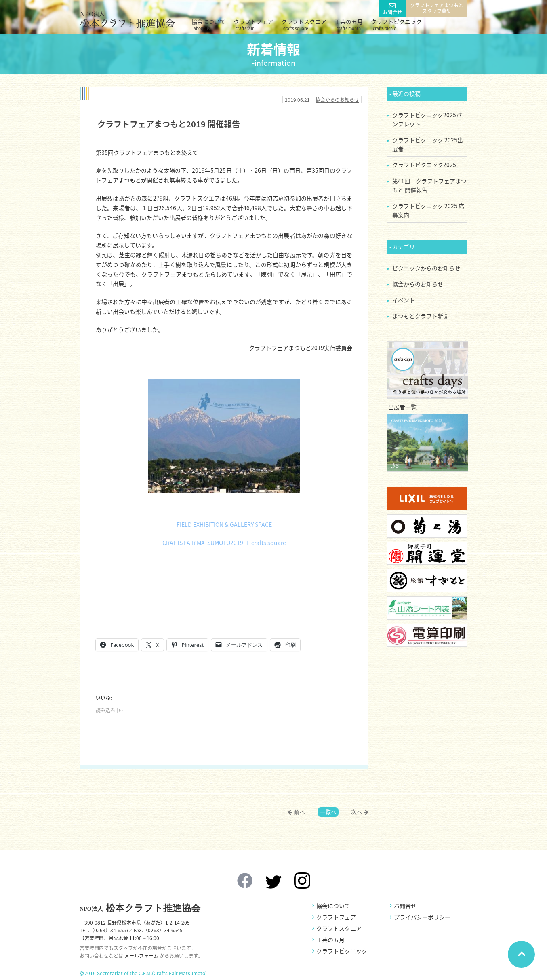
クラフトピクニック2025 (424, 165)
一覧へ (328, 812)
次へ (357, 812)
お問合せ (392, 12)
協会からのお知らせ (337, 100)
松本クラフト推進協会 (140, 908)
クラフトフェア (253, 24)
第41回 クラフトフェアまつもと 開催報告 (429, 185)
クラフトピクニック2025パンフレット (427, 119)
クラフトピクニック (396, 24)
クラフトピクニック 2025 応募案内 (428, 210)
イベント (404, 300)
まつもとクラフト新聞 (421, 316)
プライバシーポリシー (422, 917)
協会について (208, 24)
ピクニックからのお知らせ (426, 268)
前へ (299, 812)
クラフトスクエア (304, 24)
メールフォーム (141, 956)
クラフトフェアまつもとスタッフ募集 (437, 8)
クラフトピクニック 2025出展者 (428, 144)
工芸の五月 (349, 24)
